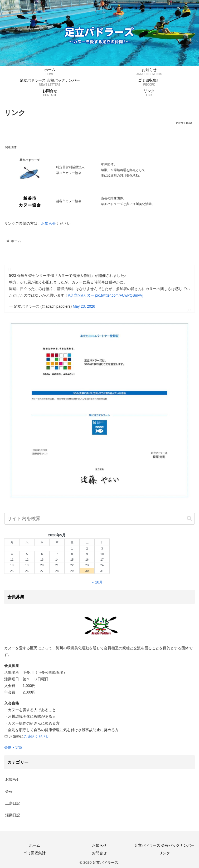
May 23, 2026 (84, 306)
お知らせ (48, 223)
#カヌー (88, 295)
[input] (100, 519)
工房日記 (13, 803)
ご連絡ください (37, 736)
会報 (9, 791)
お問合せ (99, 853)
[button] (189, 518)
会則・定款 (13, 747)
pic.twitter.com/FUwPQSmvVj (119, 295)
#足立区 (75, 295)
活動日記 (13, 815)
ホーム (35, 845)
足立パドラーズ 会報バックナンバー (164, 845)
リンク (164, 853)
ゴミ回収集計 (35, 853)
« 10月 (97, 582)
